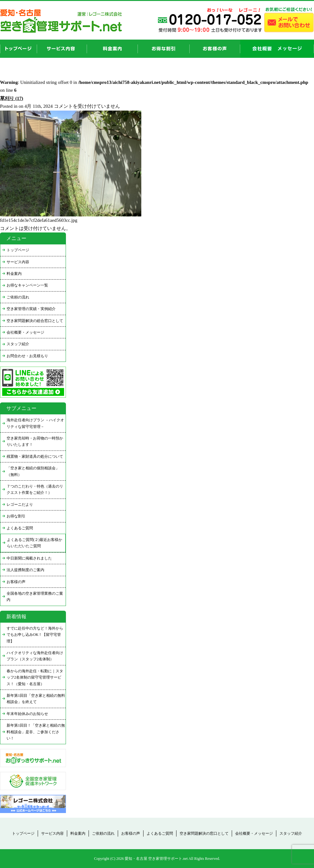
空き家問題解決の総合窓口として (35, 321)
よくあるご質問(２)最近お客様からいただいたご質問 (35, 543)
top (19, 49)
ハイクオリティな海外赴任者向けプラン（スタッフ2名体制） (35, 656)
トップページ (18, 250)
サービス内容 (18, 262)
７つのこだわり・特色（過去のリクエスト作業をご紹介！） (35, 489)
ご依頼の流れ (18, 297)
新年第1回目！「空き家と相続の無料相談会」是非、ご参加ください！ (36, 732)
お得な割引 (16, 516)
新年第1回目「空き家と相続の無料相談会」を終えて (36, 699)
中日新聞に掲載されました (29, 558)
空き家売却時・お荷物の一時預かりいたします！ (35, 441)
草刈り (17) (12, 98)
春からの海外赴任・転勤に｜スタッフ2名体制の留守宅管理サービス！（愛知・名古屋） (35, 677)
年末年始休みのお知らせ (27, 714)
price (112, 49)
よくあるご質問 (20, 528)
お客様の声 (215, 49)
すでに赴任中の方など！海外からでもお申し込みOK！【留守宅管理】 (35, 635)
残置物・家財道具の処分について (35, 456)
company (277, 49)
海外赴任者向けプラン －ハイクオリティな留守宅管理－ (35, 423)
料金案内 (14, 274)
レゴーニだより (20, 505)
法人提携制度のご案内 (25, 570)
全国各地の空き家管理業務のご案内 (35, 597)
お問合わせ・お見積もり (27, 356)
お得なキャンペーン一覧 (27, 285)
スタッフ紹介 (18, 344)
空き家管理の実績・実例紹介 (31, 309)
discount (164, 49)
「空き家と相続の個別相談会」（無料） (33, 471)
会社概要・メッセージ (25, 332)
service (62, 49)
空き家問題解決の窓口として (204, 833)
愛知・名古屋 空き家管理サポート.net (156, 859)
